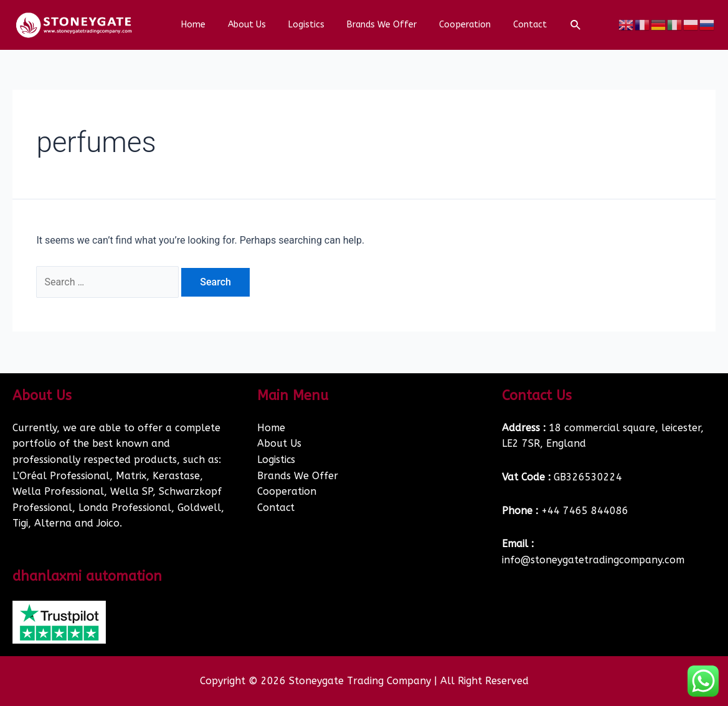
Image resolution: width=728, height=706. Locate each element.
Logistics (309, 25)
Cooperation (457, 25)
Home (206, 25)
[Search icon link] (561, 26)
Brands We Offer (379, 25)
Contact (518, 25)
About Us (254, 25)
